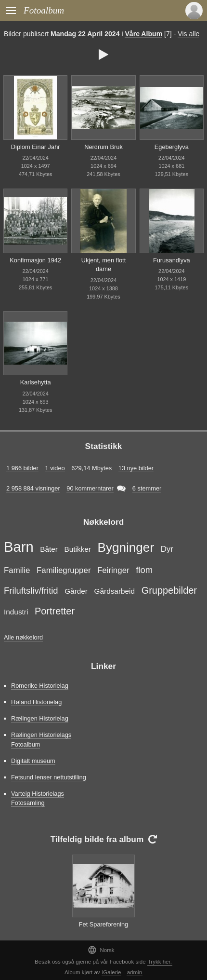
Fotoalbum (44, 10)
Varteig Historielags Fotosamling (38, 798)
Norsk (101, 950)
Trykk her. (160, 962)
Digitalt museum (33, 761)
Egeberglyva (172, 147)
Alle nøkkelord (23, 637)
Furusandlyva (172, 260)
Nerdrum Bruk (103, 147)
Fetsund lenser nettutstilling (49, 777)
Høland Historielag (36, 702)
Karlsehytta (36, 382)
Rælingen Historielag (40, 718)
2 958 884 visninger (33, 488)
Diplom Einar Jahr (36, 147)
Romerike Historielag (40, 686)
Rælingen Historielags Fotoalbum (41, 739)
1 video (55, 468)
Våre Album (143, 34)
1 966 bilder (22, 468)
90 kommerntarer (90, 488)
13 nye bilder (136, 468)
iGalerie (112, 972)
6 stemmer (147, 488)
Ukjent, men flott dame (103, 265)
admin (135, 972)
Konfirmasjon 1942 (35, 260)
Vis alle (188, 34)
